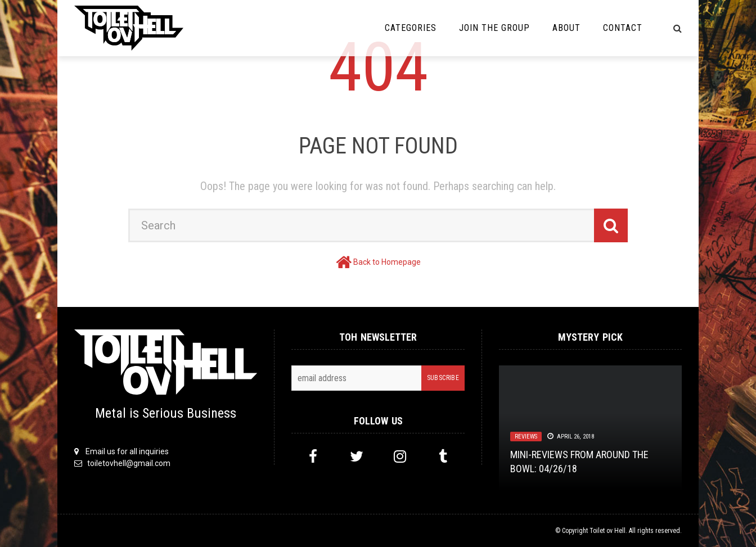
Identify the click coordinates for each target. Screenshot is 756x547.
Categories (411, 28)
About (566, 28)
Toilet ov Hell (607, 531)
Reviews (526, 437)
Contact (623, 28)
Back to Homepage (387, 262)
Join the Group (494, 28)
